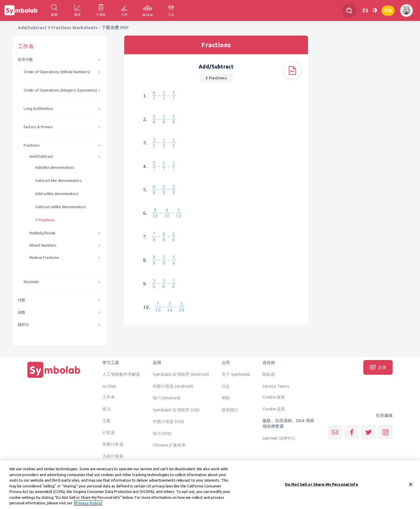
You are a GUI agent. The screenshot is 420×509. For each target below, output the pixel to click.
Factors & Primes (38, 127)
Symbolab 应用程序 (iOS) (176, 410)
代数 (22, 300)
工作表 (109, 397)
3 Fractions (45, 220)
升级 (388, 10)
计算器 (109, 432)
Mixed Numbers (43, 245)
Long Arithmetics (38, 109)
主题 (107, 421)
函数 (22, 312)
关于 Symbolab (236, 374)
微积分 (23, 325)
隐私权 (269, 374)
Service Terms (276, 386)
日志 (226, 386)
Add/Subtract (41, 156)
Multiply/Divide (42, 233)
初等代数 (25, 60)
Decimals (31, 282)
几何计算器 (113, 456)
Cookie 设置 (274, 409)
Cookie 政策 (274, 397)
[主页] (54, 378)
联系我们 (230, 410)
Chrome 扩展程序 (169, 445)
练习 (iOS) (162, 433)
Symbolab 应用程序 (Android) (181, 374)
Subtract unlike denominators (61, 207)
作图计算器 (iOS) (168, 422)
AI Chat (109, 386)
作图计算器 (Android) (173, 386)
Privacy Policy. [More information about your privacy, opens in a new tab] (88, 506)
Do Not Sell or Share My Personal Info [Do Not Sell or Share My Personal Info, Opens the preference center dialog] (322, 487)
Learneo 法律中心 (279, 438)
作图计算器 (113, 444)
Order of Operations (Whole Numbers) (57, 72)
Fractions (32, 145)
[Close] (411, 488)
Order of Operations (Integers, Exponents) (60, 90)
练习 (107, 409)
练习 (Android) (167, 398)
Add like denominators (55, 167)
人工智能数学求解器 (121, 374)
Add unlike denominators (57, 194)
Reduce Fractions (44, 258)
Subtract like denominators (59, 181)
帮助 (226, 398)
